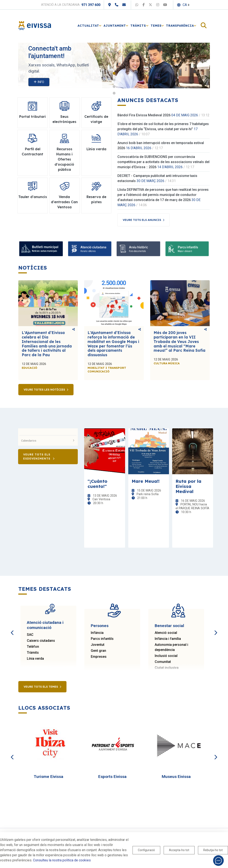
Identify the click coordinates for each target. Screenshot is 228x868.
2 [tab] (114, 80)
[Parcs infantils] (187, 249)
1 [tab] (114, 73)
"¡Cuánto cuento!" (97, 484)
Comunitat (163, 662)
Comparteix (74, 329)
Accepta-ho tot (179, 850)
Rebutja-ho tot (213, 850)
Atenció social (166, 633)
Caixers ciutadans (41, 641)
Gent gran (98, 651)
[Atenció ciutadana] (90, 249)
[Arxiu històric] (138, 249)
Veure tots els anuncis (142, 220)
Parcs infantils (102, 639)
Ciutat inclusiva (167, 668)
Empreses (99, 657)
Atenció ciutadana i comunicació (45, 625)
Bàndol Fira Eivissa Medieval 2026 (144, 115)
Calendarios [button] (48, 441)
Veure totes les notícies (44, 390)
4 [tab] (114, 93)
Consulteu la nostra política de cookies (62, 860)
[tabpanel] (114, 66)
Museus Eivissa (176, 777)
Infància (97, 633)
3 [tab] (114, 87)
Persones (100, 626)
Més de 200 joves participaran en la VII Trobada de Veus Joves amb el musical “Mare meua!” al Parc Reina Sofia (180, 341)
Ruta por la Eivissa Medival (188, 486)
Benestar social (169, 626)
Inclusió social (166, 656)
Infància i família (168, 639)
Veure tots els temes (41, 687)
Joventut (98, 645)
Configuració (146, 850)
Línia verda (35, 659)
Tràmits (33, 653)
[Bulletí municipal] (41, 249)
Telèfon (33, 647)
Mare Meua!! (146, 481)
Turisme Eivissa (48, 777)
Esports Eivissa (112, 777)
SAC (30, 635)
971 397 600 (91, 5)
